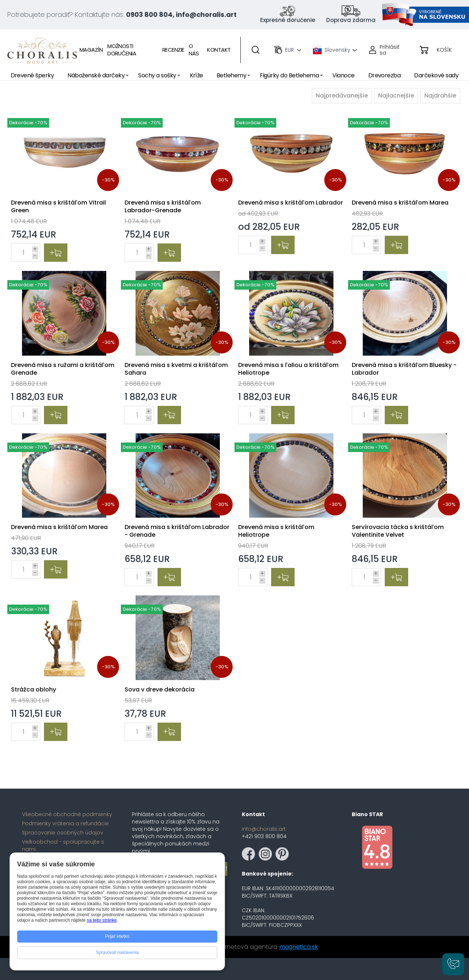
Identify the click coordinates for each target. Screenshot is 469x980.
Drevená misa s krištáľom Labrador (291, 203)
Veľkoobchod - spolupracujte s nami (63, 845)
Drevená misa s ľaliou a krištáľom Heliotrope (288, 369)
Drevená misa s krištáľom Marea (400, 203)
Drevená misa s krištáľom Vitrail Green (58, 206)
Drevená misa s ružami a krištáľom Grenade (63, 369)
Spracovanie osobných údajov (63, 833)
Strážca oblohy (34, 689)
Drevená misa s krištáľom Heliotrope (276, 531)
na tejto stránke (102, 920)
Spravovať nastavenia (117, 953)
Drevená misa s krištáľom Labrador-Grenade (163, 206)
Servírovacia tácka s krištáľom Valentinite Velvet (398, 531)
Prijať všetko (117, 936)
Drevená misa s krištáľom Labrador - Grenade (177, 531)
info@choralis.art (264, 829)
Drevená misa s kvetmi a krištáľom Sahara (176, 369)
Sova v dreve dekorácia (160, 689)
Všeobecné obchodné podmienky (67, 814)
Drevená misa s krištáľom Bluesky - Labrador (404, 369)
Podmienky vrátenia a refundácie (65, 823)
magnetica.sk (299, 947)
